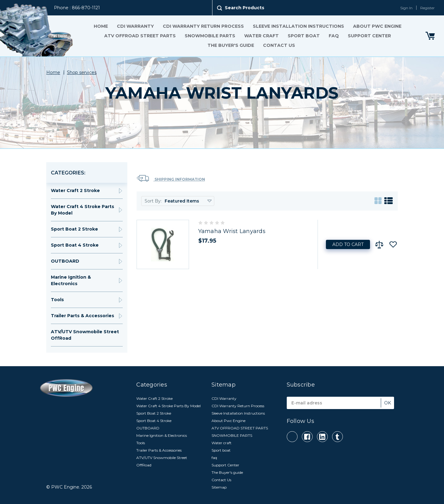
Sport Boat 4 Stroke (75, 245)
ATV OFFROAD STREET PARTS (140, 36)
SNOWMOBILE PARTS (210, 36)
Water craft (261, 36)
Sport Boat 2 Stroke (74, 229)
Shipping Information (171, 178)
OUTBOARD (65, 261)
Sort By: (153, 201)
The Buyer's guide (231, 45)
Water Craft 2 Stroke (75, 191)
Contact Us (279, 45)
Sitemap (219, 487)
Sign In (406, 8)
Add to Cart (348, 244)
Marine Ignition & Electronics (71, 280)
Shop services (82, 72)
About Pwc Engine (377, 26)
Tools (57, 300)
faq (333, 36)
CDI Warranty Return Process (203, 26)
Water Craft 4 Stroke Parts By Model (82, 210)
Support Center (369, 36)
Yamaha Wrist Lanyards (232, 231)
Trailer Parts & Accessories (82, 316)
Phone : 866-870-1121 (77, 8)
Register (428, 8)
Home (101, 26)
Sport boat (303, 36)
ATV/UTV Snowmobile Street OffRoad (85, 335)
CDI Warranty (135, 26)
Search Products (245, 8)
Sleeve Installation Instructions (298, 26)
